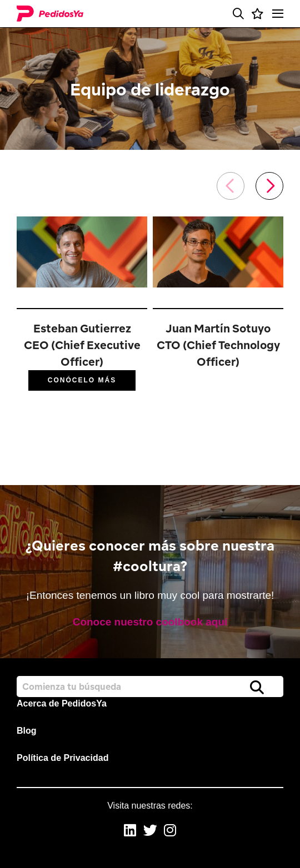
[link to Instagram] (170, 832)
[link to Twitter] (150, 832)
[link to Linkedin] (130, 832)
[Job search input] (150, 687)
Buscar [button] (257, 687)
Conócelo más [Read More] (82, 380)
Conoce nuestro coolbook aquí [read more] (150, 622)
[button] (238, 14)
